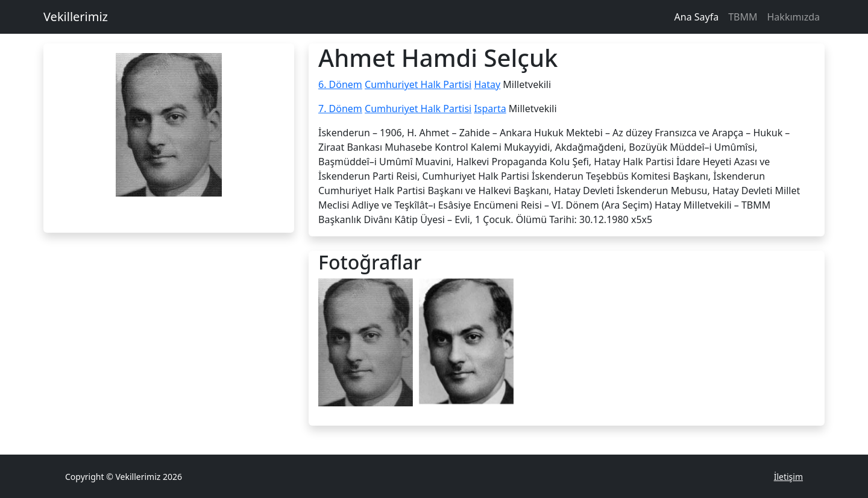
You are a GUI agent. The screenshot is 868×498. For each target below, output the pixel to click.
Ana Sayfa (697, 17)
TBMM (743, 17)
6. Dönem (340, 84)
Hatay (487, 84)
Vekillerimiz (76, 17)
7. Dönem (340, 109)
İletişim (788, 477)
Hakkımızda (794, 17)
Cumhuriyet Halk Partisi (418, 84)
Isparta (490, 109)
